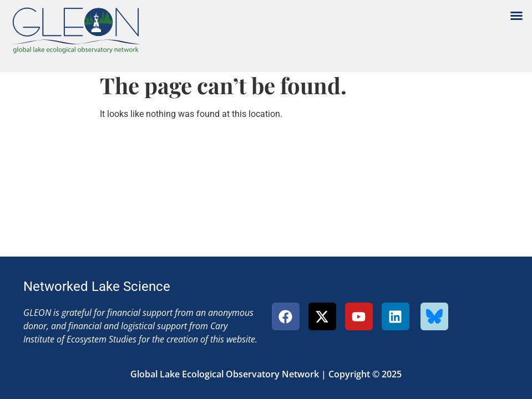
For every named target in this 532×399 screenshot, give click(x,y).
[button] (516, 16)
